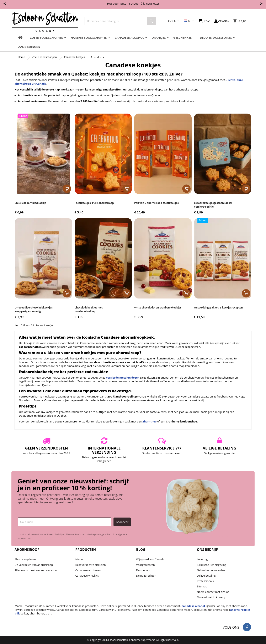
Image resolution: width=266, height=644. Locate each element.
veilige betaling (206, 576)
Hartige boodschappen (89, 38)
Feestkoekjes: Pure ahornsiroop (94, 203)
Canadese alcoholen (88, 570)
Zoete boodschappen (47, 38)
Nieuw (79, 559)
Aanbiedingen (29, 47)
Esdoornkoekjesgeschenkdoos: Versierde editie (213, 205)
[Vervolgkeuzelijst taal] (189, 21)
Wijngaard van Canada (150, 559)
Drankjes (159, 38)
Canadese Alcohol (130, 38)
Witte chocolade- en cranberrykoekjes (158, 308)
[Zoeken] (120, 21)
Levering (202, 559)
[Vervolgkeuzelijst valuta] (174, 21)
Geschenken (183, 38)
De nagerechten (146, 576)
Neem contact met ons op (213, 592)
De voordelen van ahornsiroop (34, 565)
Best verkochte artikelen (91, 565)
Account (221, 21)
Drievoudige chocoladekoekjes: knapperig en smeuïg (34, 309)
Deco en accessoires (216, 38)
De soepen (143, 570)
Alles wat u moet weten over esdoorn (38, 570)
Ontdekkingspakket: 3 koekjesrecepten (219, 308)
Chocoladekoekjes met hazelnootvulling (89, 309)
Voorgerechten (145, 565)
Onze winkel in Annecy (211, 597)
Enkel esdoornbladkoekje (30, 203)
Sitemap (202, 586)
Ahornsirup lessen (26, 559)
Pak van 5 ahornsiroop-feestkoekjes (156, 203)
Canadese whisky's (87, 576)
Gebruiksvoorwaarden (211, 570)
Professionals (205, 581)
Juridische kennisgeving (212, 565)
